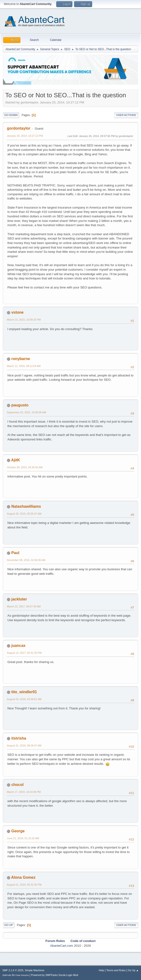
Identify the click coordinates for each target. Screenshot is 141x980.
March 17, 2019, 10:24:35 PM (24, 792)
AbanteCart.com (61, 946)
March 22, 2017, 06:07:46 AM (24, 606)
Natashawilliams (26, 506)
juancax (18, 646)
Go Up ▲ (133, 970)
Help (101, 970)
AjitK (16, 460)
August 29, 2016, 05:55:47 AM (24, 514)
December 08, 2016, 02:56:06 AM (26, 560)
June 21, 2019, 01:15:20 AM (23, 838)
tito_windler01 (24, 692)
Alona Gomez (23, 877)
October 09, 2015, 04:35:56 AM (25, 467)
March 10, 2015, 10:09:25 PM (24, 320)
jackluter (19, 599)
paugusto (20, 405)
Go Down (11, 115)
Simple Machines (35, 970)
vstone (17, 312)
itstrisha (19, 738)
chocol (17, 785)
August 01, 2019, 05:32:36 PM (24, 885)
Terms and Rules (116, 970)
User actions (126, 115)
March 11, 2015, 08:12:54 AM (24, 366)
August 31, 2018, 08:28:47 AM (24, 746)
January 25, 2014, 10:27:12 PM (25, 136)
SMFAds (7, 975)
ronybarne (20, 359)
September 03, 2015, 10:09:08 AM (26, 412)
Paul (15, 553)
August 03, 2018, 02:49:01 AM (24, 699)
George (18, 831)
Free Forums (22, 975)
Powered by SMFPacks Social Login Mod (55, 975)
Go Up (9, 925)
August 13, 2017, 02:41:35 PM (24, 653)
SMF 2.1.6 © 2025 (13, 970)
